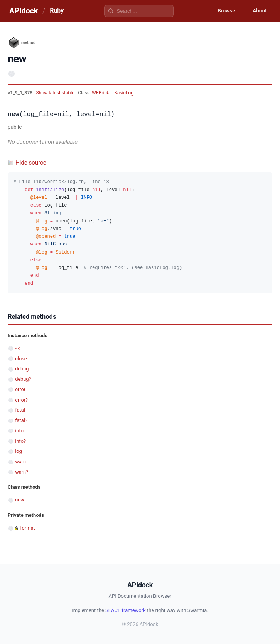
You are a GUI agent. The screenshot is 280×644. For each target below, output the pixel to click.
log (19, 451)
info (19, 431)
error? (21, 400)
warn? (22, 472)
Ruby (57, 11)
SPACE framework (126, 610)
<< (18, 348)
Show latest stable (56, 93)
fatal (20, 410)
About (259, 11)
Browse (224, 11)
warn (20, 462)
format (27, 528)
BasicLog (124, 93)
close (21, 359)
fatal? (21, 420)
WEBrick (100, 93)
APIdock (24, 11)
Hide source (31, 163)
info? (20, 441)
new (19, 500)
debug (22, 369)
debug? (23, 379)
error (20, 389)
